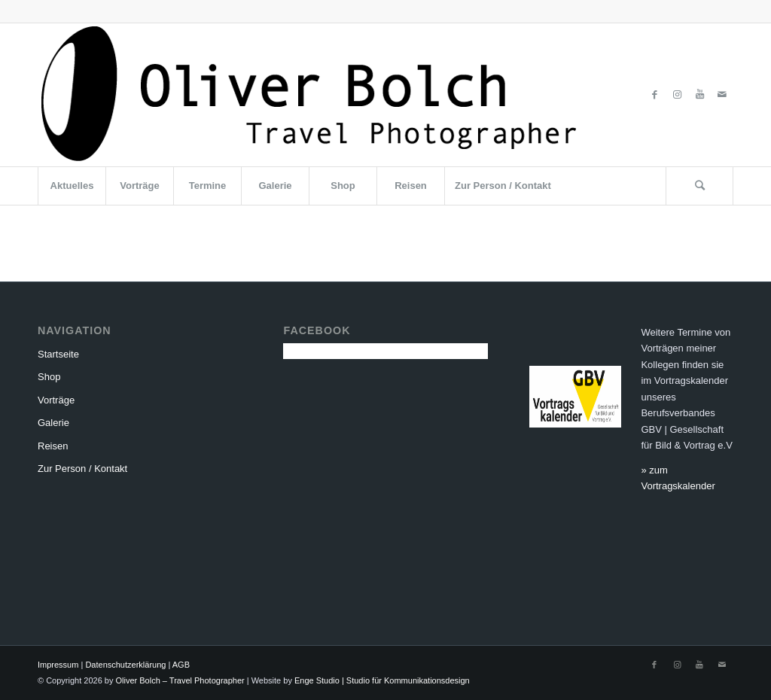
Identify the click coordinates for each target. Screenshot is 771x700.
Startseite (58, 354)
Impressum (58, 665)
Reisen (53, 446)
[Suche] (699, 186)
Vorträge (56, 400)
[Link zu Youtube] (699, 95)
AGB (181, 665)
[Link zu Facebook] (654, 95)
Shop (49, 377)
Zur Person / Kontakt (82, 469)
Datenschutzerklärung (125, 665)
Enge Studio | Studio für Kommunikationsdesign (382, 680)
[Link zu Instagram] (677, 95)
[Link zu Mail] (722, 95)
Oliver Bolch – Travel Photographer (180, 680)
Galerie (53, 423)
